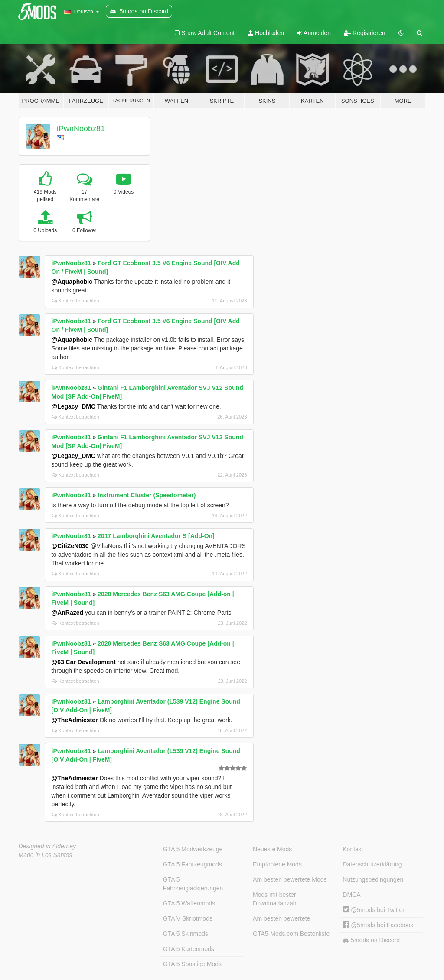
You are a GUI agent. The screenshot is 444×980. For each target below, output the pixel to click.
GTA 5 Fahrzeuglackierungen (193, 884)
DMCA (351, 895)
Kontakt (353, 849)
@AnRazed (68, 613)
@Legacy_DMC (74, 406)
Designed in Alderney (47, 846)
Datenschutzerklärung (372, 864)
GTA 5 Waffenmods (189, 903)
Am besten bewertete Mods (290, 879)
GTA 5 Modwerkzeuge (193, 849)
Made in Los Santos (46, 855)
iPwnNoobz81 (81, 129)
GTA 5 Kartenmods (189, 949)
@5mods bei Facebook (378, 925)
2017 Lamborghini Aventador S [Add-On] (156, 536)
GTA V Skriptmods (188, 918)
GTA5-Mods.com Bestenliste (291, 934)
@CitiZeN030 (70, 546)
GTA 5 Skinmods (186, 934)
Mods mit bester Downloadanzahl (275, 899)
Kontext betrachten (76, 301)
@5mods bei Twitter (374, 910)
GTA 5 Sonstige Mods (192, 964)
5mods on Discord (371, 940)
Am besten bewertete (281, 918)
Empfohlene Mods (277, 864)
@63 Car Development (84, 662)
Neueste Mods (272, 849)
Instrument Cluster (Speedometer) (147, 495)
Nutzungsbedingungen (373, 879)
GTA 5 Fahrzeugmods (193, 864)
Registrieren (364, 33)
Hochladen (266, 33)
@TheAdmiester (75, 720)
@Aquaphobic (72, 282)
